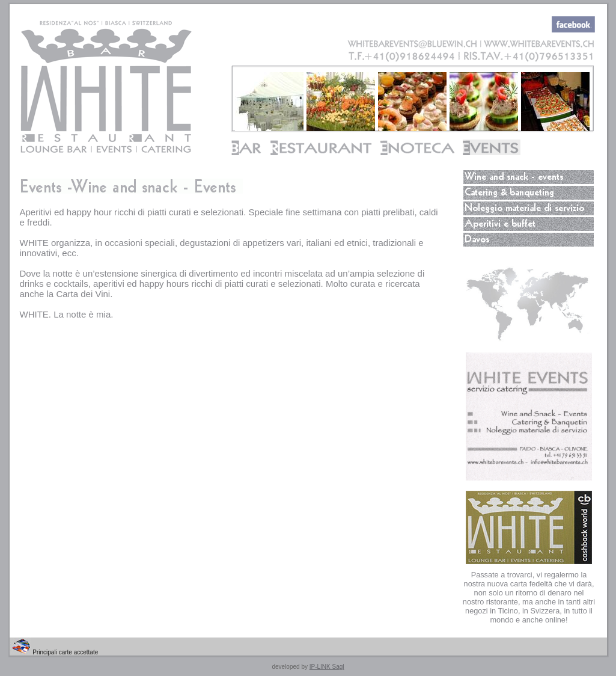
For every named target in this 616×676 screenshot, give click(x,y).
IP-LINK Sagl (327, 667)
